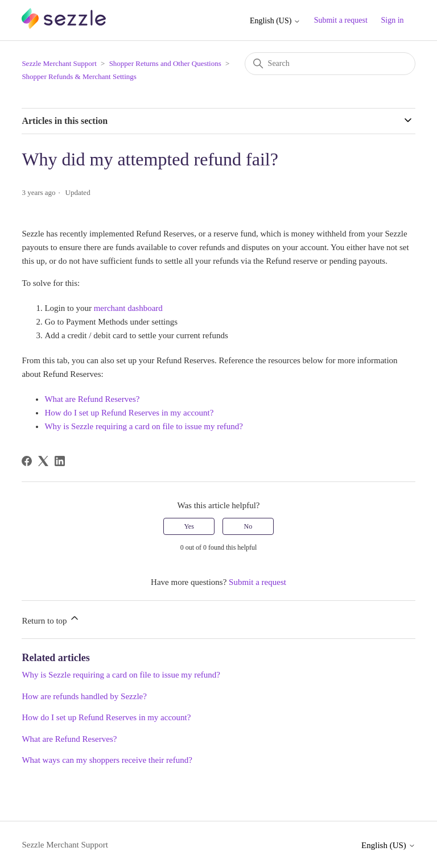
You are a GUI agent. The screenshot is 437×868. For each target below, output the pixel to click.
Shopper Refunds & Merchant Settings (79, 76)
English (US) (275, 21)
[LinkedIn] (60, 461)
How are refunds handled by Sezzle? (84, 696)
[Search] (330, 64)
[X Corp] (43, 461)
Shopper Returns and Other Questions (165, 63)
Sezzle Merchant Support (59, 63)
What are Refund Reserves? (92, 399)
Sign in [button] (393, 20)
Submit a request (341, 20)
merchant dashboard (128, 308)
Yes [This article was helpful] (189, 526)
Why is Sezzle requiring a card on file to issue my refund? (144, 426)
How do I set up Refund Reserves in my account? (129, 413)
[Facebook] (27, 461)
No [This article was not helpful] (248, 526)
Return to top (51, 619)
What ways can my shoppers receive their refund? (107, 760)
